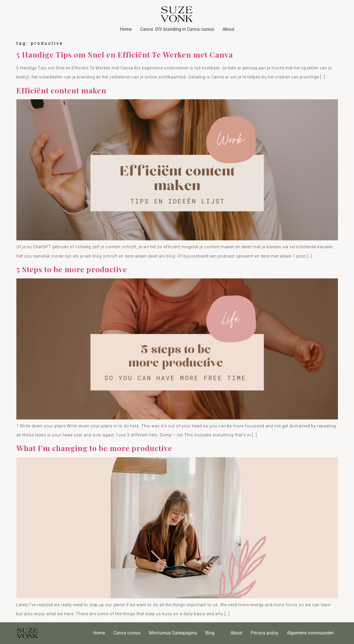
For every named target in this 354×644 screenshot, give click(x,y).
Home (126, 29)
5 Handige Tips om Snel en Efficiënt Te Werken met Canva (125, 54)
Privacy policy (265, 633)
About (228, 29)
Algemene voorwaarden (310, 633)
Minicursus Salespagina (173, 633)
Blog (210, 633)
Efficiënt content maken (61, 90)
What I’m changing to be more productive (94, 448)
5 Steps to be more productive (72, 269)
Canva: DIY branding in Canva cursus (177, 29)
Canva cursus (127, 633)
